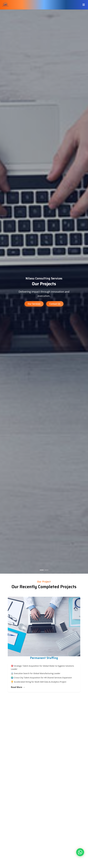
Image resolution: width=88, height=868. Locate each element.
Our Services (34, 304)
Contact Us (55, 304)
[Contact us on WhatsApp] (80, 852)
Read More (18, 687)
